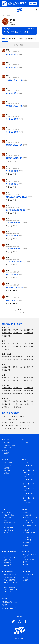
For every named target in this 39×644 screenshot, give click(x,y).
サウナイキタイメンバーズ (30, 556)
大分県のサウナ (18, 404)
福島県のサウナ (7, 336)
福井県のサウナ (7, 359)
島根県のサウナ (18, 388)
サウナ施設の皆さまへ (10, 575)
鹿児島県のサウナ (7, 407)
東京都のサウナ (28, 346)
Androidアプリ (8, 565)
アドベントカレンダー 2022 (29, 480)
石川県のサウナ (28, 357)
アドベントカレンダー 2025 (29, 466)
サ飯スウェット (8, 520)
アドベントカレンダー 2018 (29, 499)
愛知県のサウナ (28, 367)
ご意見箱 (26, 580)
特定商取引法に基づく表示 (10, 602)
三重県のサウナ (7, 370)
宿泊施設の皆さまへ (9, 577)
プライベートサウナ (24, 428)
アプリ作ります (28, 520)
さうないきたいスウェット (11, 524)
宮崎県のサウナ (28, 404)
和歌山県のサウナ (29, 380)
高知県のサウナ (28, 394)
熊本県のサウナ (7, 404)
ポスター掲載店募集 (9, 580)
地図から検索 (7, 448)
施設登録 (6, 453)
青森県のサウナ (18, 330)
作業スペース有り (21, 425)
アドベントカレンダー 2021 (29, 485)
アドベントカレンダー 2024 (29, 471)
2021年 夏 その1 (8, 528)
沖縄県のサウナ (19, 407)
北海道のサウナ (7, 330)
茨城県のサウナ (7, 343)
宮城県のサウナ (7, 333)
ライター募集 (27, 503)
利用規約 (5, 605)
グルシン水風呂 (7, 419)
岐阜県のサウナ (7, 367)
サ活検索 (6, 450)
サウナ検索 (7, 443)
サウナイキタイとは (9, 557)
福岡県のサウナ (7, 401)
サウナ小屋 (5, 428)
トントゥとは (7, 465)
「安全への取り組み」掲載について (10, 591)
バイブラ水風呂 (20, 422)
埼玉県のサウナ (7, 346)
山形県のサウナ (28, 333)
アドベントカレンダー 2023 (29, 476)
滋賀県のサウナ (7, 377)
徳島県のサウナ (28, 391)
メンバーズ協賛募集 (9, 587)
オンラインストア (9, 512)
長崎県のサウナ (28, 401)
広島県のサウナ (7, 391)
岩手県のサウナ (28, 330)
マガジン (26, 463)
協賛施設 (26, 562)
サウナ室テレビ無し (8, 422)
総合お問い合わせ (28, 577)
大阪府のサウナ (28, 377)
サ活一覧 (26, 443)
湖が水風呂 (14, 428)
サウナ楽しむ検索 (28, 523)
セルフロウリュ (14, 416)
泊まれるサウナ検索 (9, 445)
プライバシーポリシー (8, 611)
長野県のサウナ (28, 359)
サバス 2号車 (27, 530)
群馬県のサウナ (28, 343)
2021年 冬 (6, 533)
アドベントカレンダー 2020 (29, 490)
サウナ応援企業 (28, 537)
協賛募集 (6, 473)
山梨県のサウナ (18, 359)
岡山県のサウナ (28, 388)
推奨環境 (5, 599)
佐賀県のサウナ (18, 401)
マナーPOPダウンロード (10, 583)
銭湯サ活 (26, 545)
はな (13, 20)
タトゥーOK (30, 422)
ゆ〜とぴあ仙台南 (12, 54)
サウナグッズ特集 (9, 515)
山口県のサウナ (18, 391)
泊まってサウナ (28, 543)
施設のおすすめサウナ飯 (30, 518)
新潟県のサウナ (7, 357)
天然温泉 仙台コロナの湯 (14, 80)
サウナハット (7, 518)
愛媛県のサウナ (18, 394)
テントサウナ (32, 425)
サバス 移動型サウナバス (29, 526)
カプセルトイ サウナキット (29, 534)
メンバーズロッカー (29, 560)
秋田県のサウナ (18, 333)
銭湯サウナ (16, 419)
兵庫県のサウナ (7, 380)
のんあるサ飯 (27, 515)
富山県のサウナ (18, 357)
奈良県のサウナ (18, 380)
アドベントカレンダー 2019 (29, 494)
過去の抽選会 (7, 471)
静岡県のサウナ (18, 367)
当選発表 (6, 468)
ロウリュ (5, 416)
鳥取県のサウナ (7, 388)
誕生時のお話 (7, 560)
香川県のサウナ (7, 394)
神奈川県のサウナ (7, 349)
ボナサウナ (24, 419)
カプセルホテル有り (8, 425)
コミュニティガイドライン (10, 608)
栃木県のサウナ (18, 343)
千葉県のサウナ (18, 346)
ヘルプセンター (28, 575)
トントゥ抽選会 (8, 463)
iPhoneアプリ (8, 563)
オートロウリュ (24, 416)
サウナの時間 (27, 540)
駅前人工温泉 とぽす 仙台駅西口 (17, 197)
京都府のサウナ (18, 377)
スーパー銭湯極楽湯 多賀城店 (16, 210)
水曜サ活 (26, 512)
